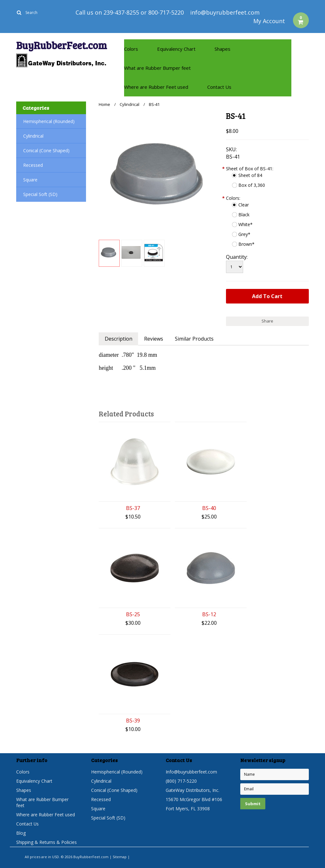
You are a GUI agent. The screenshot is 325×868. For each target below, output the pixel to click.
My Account (269, 21)
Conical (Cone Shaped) (46, 150)
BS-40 (209, 508)
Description (119, 339)
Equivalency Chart (176, 49)
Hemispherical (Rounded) (49, 121)
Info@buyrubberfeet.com (191, 772)
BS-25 (133, 614)
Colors (131, 49)
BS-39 (133, 721)
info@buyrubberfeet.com (225, 12)
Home (104, 104)
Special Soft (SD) (40, 194)
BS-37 (133, 508)
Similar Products (195, 339)
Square (30, 180)
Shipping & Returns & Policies (46, 842)
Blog (21, 833)
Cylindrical (33, 136)
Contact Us (219, 87)
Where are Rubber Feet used (156, 87)
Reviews (154, 339)
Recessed (33, 165)
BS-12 (209, 614)
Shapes (222, 49)
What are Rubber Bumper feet (157, 68)
